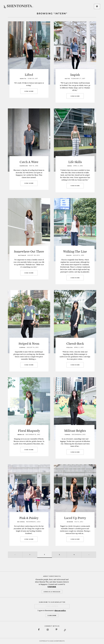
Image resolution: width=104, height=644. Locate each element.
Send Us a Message (52, 592)
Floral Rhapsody (29, 431)
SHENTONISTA (18, 6)
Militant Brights (75, 431)
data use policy (60, 611)
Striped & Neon (29, 344)
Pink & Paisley (29, 518)
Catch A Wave (29, 162)
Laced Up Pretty (75, 518)
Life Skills (75, 162)
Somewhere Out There (29, 251)
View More (29, 91)
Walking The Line (75, 251)
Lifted (29, 75)
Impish (75, 75)
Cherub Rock (75, 344)
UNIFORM (52, 587)
